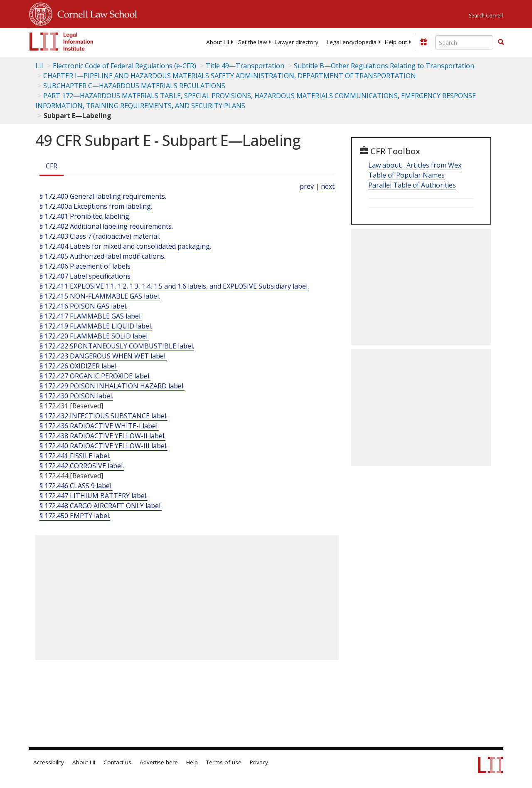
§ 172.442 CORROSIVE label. (82, 466)
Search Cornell (486, 16)
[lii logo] (62, 42)
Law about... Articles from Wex (415, 165)
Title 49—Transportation (245, 66)
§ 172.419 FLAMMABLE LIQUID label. (96, 326)
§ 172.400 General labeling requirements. (103, 196)
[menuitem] (218, 42)
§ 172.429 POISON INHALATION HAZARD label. (112, 386)
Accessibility (49, 762)
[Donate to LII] (424, 42)
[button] (501, 42)
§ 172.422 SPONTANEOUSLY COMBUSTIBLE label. (117, 346)
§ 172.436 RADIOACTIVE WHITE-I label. (99, 426)
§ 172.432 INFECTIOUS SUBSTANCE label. (103, 416)
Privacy (259, 762)
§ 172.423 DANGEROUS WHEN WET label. (103, 356)
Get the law (252, 42)
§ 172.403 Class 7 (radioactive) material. (100, 236)
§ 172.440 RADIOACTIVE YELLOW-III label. (103, 446)
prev (307, 186)
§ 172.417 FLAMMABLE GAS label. (91, 316)
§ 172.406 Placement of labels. (86, 266)
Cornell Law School (95, 13)
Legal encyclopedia (352, 42)
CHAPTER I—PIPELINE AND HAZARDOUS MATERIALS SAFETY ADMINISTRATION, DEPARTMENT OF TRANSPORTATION (230, 76)
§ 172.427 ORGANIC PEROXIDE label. (95, 376)
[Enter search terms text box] (464, 42)
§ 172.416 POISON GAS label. (83, 306)
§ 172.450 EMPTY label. (75, 516)
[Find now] (501, 42)
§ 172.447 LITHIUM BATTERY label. (94, 496)
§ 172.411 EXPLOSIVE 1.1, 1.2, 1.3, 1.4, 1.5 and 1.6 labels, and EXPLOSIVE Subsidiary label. (174, 286)
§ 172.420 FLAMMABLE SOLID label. (94, 336)
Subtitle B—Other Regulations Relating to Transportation (384, 66)
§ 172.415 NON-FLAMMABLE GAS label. (100, 296)
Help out (396, 42)
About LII (218, 42)
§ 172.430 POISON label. (76, 396)
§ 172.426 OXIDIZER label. (79, 366)
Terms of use (224, 762)
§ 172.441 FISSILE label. (75, 456)
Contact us (117, 762)
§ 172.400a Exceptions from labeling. (96, 206)
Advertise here (159, 762)
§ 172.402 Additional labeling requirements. (106, 226)
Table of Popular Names (406, 175)
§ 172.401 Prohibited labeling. (85, 216)
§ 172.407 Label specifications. (86, 276)
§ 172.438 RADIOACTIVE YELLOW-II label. (102, 436)
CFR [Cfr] (52, 166)
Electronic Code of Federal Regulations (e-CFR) (124, 66)
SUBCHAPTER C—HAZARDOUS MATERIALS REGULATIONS (134, 86)
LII (39, 66)
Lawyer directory (297, 42)
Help (192, 762)
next (328, 186)
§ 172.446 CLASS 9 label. (76, 486)
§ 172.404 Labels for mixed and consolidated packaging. (125, 246)
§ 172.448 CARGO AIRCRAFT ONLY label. (101, 506)
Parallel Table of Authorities (412, 185)
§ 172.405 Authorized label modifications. (102, 256)
